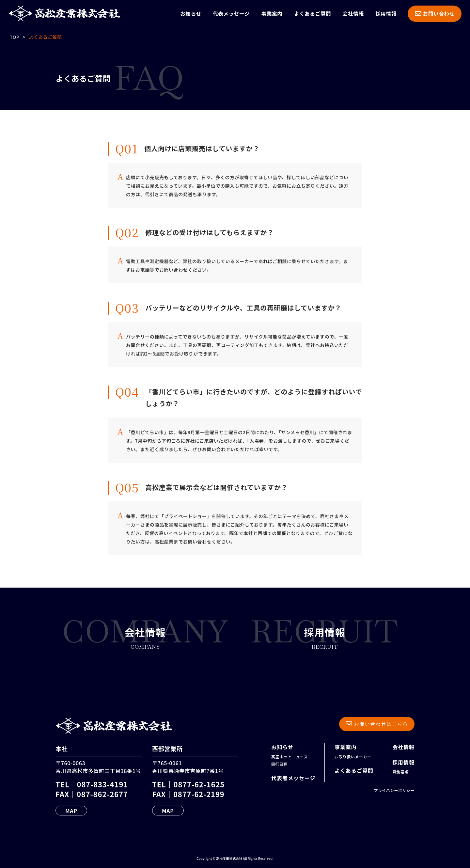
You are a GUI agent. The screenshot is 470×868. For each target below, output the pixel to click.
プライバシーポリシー (394, 790)
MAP (71, 811)
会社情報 (353, 13)
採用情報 (386, 13)
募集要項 (400, 772)
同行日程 (279, 764)
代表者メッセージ (293, 778)
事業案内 (272, 13)
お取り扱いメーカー (353, 757)
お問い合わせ (435, 13)
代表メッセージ (231, 13)
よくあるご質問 (313, 13)
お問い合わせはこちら (377, 724)
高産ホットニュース (290, 757)
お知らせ (191, 13)
